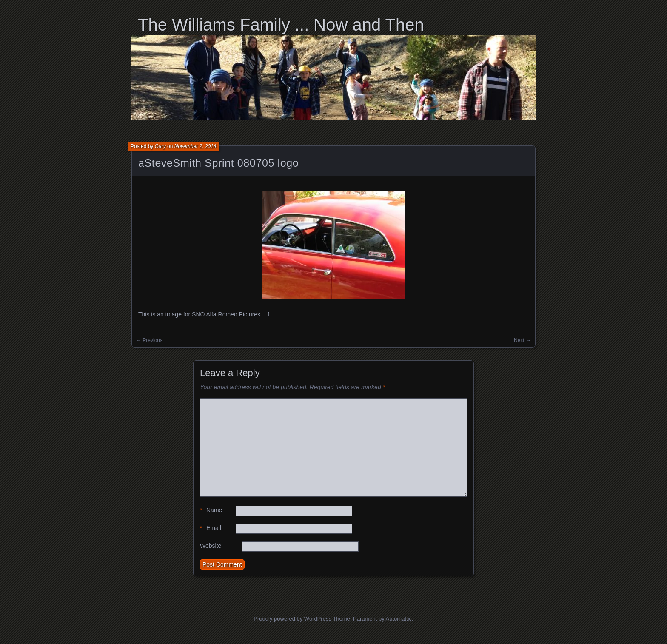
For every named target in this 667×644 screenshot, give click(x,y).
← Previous (149, 340)
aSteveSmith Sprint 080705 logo (218, 163)
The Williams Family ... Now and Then (281, 25)
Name (211, 510)
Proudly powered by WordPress (292, 619)
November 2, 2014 (195, 146)
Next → (522, 340)
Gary (160, 146)
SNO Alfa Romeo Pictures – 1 (231, 314)
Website (211, 546)
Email (211, 528)
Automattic (399, 619)
